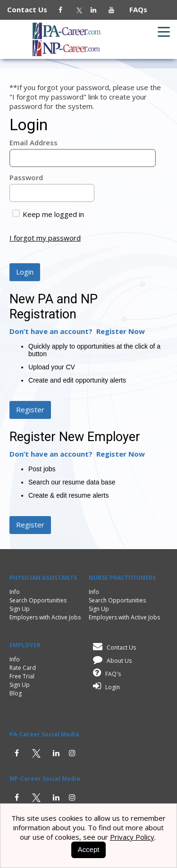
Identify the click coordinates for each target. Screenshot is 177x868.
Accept (89, 849)
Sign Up (20, 609)
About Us (111, 661)
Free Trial (22, 676)
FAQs (135, 9)
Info (15, 592)
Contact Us (32, 9)
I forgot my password (45, 238)
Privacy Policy (132, 837)
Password (26, 177)
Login (105, 687)
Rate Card (23, 668)
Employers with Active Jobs (45, 617)
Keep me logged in (48, 214)
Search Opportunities (38, 600)
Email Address (34, 142)
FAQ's (105, 674)
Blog (16, 693)
